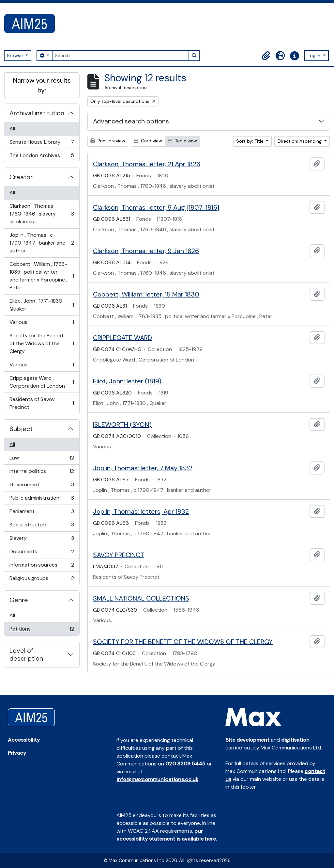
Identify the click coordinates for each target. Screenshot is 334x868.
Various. (42, 324)
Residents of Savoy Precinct (42, 403)
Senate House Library (42, 144)
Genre (19, 600)
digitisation (295, 740)
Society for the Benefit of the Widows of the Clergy (42, 343)
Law (42, 459)
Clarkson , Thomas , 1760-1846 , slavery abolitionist (42, 214)
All (12, 129)
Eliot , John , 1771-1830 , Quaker (42, 305)
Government (42, 486)
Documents (42, 553)
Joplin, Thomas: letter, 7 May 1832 (143, 468)
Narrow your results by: (42, 85)
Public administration (42, 499)
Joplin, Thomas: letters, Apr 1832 (141, 511)
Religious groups (42, 580)
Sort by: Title (250, 141)
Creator (21, 177)
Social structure (42, 526)
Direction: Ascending (300, 141)
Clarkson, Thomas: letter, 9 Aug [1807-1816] (156, 207)
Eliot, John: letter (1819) (127, 381)
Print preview (108, 141)
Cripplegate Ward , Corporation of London (42, 382)
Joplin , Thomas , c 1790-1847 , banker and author (42, 243)
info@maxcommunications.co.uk (157, 779)
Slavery (42, 540)
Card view (148, 141)
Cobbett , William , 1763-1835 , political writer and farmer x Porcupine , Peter (42, 276)
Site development (247, 740)
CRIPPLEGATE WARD (122, 338)
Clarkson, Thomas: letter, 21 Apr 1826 (147, 164)
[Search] (120, 56)
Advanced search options (131, 121)
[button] (266, 56)
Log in (315, 56)
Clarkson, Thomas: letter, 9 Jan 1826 (146, 251)
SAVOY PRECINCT (119, 555)
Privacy (17, 753)
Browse (16, 56)
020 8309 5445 (185, 764)
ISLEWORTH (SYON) (122, 425)
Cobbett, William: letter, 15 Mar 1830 (146, 294)
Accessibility (24, 740)
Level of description (26, 654)
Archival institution (37, 113)
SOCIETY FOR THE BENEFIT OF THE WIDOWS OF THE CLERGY (183, 642)
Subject (21, 429)
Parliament (42, 513)
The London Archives (42, 157)
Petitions (42, 630)
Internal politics (42, 473)
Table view (182, 141)
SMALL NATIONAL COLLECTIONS (141, 598)
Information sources (42, 566)
